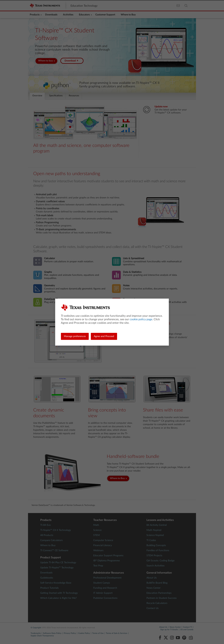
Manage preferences (75, 336)
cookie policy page (141, 319)
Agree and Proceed (104, 336)
